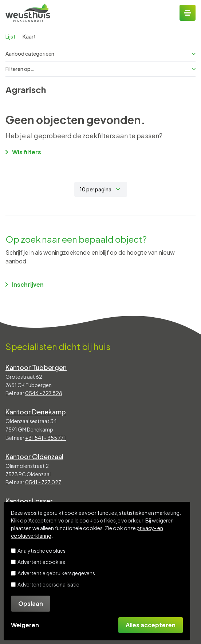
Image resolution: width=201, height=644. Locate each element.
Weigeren (25, 625)
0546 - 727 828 (44, 393)
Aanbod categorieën (100, 53)
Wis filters (23, 152)
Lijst (10, 36)
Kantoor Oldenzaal (34, 456)
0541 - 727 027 (43, 482)
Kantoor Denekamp (36, 412)
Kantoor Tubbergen (36, 367)
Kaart (29, 36)
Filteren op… (100, 69)
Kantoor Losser (29, 501)
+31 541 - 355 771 (46, 438)
